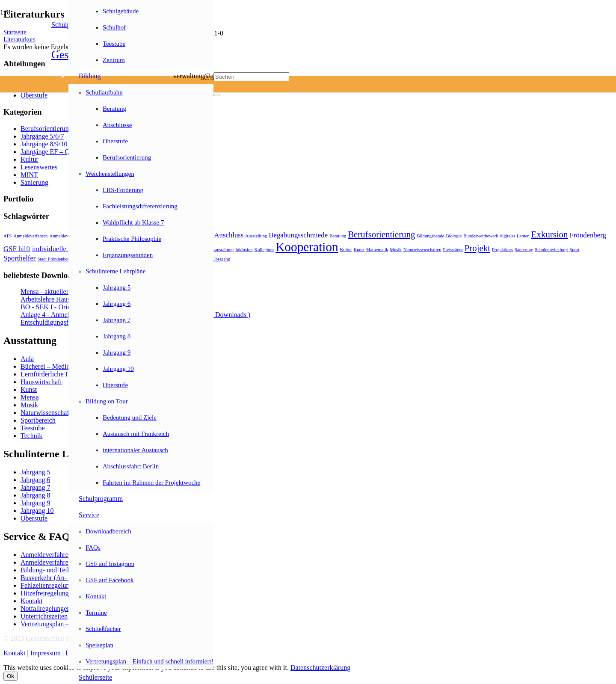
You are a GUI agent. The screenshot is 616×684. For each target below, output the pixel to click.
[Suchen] (251, 77)
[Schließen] (217, 95)
